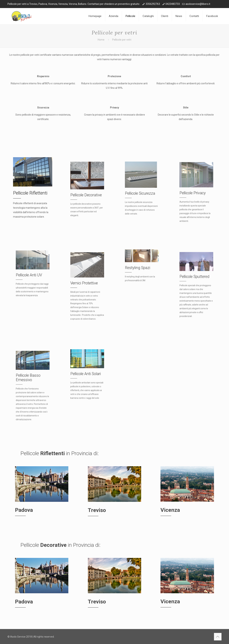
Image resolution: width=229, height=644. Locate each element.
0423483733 (173, 4)
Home (101, 40)
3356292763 (153, 4)
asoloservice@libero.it (198, 4)
